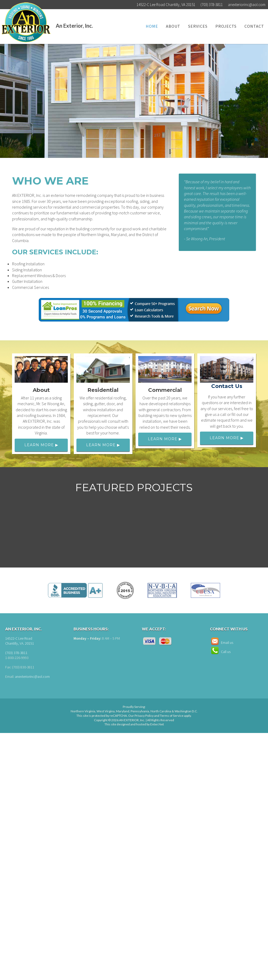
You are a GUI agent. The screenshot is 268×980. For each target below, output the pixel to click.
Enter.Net (157, 724)
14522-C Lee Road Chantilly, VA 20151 (166, 5)
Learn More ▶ (41, 445)
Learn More (113, 137)
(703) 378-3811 (16, 653)
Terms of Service (172, 716)
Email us (222, 643)
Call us (220, 652)
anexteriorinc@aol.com (247, 5)
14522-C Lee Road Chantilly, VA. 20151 (20, 641)
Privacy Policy (144, 716)
